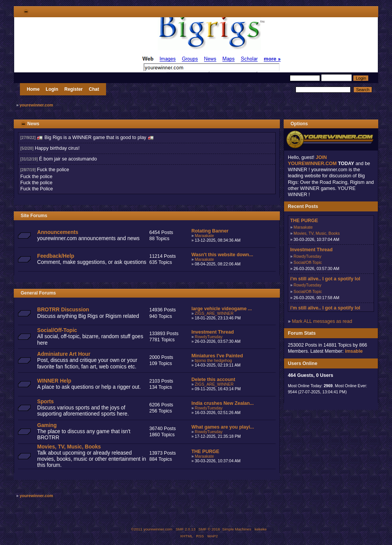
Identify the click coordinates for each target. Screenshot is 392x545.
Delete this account (213, 380)
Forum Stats (302, 333)
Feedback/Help (56, 256)
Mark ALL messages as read (322, 321)
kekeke (261, 529)
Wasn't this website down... (222, 255)
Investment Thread (213, 332)
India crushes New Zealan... (223, 403)
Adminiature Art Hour (64, 354)
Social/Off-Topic (57, 330)
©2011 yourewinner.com (152, 529)
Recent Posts (303, 206)
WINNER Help (54, 381)
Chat (94, 89)
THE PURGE (205, 452)
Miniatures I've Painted (217, 356)
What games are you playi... (223, 427)
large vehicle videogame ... (222, 309)
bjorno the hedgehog (213, 360)
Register (73, 89)
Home (33, 89)
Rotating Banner (210, 231)
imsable (354, 351)
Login (52, 89)
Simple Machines (237, 529)
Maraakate (204, 236)
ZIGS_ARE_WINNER (214, 313)
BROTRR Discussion (63, 310)
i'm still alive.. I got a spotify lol (325, 279)
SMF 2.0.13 (186, 529)
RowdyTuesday (209, 337)
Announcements (58, 232)
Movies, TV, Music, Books (69, 447)
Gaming (47, 425)
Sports (45, 402)
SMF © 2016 (209, 529)
